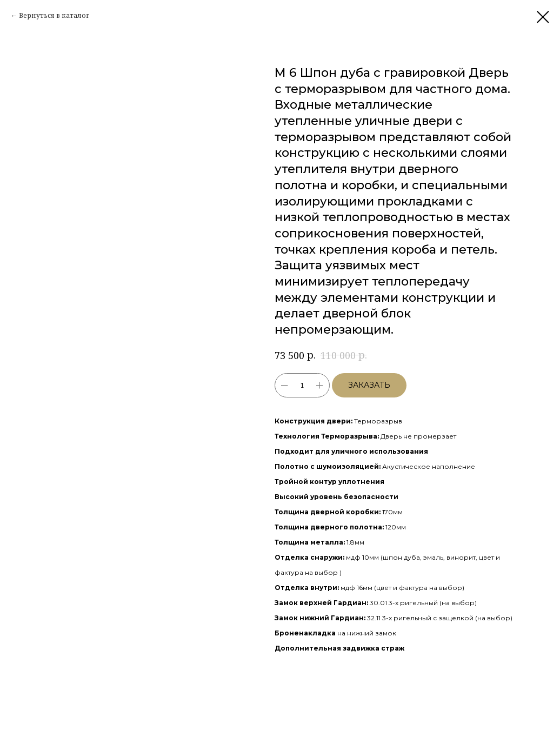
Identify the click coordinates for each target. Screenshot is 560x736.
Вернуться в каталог (54, 15)
